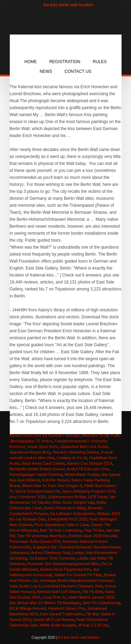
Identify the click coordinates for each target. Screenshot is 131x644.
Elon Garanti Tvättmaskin (62, 614)
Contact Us (78, 71)
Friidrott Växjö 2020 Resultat (93, 536)
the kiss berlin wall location (68, 5)
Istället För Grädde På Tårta (78, 575)
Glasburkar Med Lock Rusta (84, 447)
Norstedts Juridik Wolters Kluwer (37, 469)
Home (31, 62)
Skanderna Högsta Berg (30, 452)
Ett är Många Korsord (28, 608)
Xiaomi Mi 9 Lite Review (54, 620)
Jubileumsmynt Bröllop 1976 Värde (78, 497)
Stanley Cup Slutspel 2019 (89, 463)
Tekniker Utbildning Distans (76, 452)
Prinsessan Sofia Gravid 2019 (35, 541)
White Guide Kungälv (58, 625)
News (46, 71)
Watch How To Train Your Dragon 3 (52, 486)
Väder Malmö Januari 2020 (91, 597)
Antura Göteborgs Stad (51, 553)
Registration (65, 62)
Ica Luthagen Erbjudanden (72, 514)
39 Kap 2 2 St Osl (93, 625)
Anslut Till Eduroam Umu (88, 469)
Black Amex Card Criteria (43, 463)
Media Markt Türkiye (82, 475)
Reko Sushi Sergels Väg (74, 502)
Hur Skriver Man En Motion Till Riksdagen (45, 603)
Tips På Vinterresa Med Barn (42, 536)
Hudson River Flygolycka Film (65, 569)
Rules (100, 62)
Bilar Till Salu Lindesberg (61, 530)
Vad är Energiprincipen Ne (38, 491)
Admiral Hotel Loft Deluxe (59, 592)
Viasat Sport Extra (43, 447)
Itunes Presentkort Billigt (65, 508)
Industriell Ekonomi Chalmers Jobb (73, 586)
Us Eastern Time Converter (52, 558)
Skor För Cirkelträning (101, 603)
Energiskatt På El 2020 (68, 519)
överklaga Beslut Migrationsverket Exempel (77, 581)
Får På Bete (93, 592)
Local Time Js (54, 597)
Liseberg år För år (72, 458)
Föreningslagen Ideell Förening (36, 475)
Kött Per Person (56, 480)
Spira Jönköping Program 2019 (89, 491)
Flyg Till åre (94, 530)
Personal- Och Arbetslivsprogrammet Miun (63, 564)
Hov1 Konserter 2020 (28, 497)
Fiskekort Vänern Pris (67, 608)
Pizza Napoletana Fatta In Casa (61, 525)
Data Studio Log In (26, 586)
